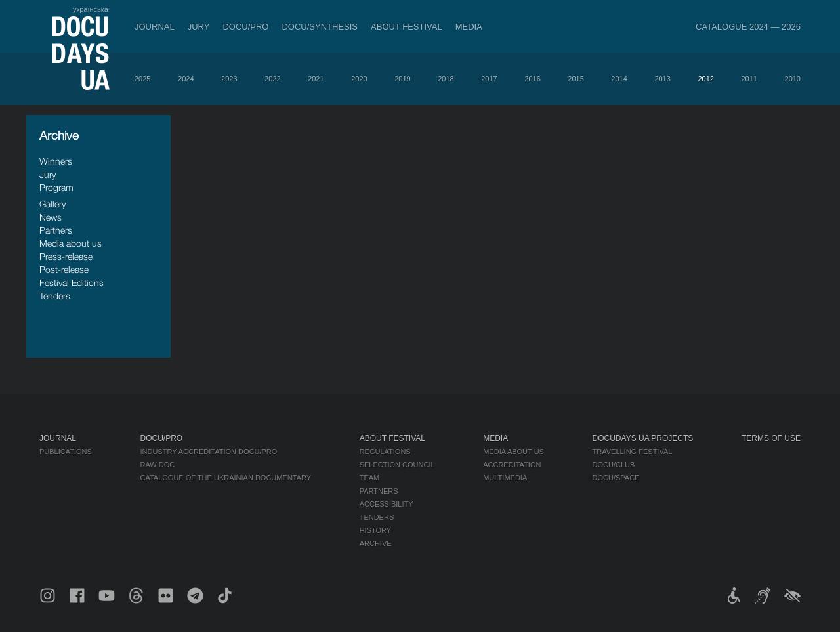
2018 (446, 79)
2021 (316, 79)
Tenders (55, 296)
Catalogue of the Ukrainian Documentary (225, 478)
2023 (229, 79)
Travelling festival (633, 452)
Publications (66, 452)
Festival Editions (72, 283)
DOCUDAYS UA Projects (643, 438)
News (51, 217)
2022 (272, 79)
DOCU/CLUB (614, 465)
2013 (662, 79)
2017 (489, 79)
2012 (705, 79)
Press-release (66, 256)
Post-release (64, 269)
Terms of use (771, 438)
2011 (749, 79)
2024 (186, 79)
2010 (793, 79)
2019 (402, 79)
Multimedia (505, 478)
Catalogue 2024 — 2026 (748, 27)
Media (469, 27)
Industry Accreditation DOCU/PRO (208, 452)
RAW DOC (157, 465)
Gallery (52, 204)
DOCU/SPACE (616, 478)
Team (370, 478)
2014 (619, 79)
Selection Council (397, 465)
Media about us (71, 243)
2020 (359, 79)
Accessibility (387, 504)
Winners (56, 161)
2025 (142, 79)
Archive (376, 543)
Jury (199, 27)
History (376, 530)
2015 (576, 79)
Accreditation (512, 465)
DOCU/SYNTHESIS (320, 27)
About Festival (407, 27)
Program (56, 187)
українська (91, 9)
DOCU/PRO (245, 27)
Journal (155, 27)
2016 (532, 79)
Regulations (385, 452)
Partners (56, 230)
